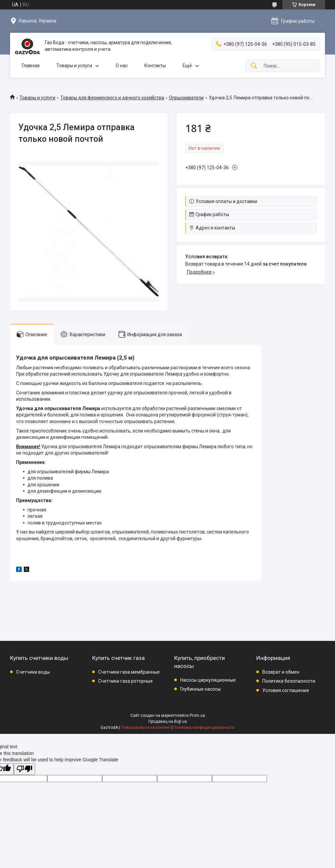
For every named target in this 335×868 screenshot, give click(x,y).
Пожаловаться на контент (146, 728)
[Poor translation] (24, 769)
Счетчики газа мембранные (129, 672)
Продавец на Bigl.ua (168, 721)
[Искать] (254, 66)
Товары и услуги (74, 66)
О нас (122, 66)
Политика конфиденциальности (204, 728)
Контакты (155, 66)
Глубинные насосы (200, 689)
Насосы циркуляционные (208, 680)
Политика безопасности (289, 681)
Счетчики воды (33, 672)
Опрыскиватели (186, 98)
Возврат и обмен (281, 672)
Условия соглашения (286, 690)
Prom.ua (197, 715)
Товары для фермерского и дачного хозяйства (112, 98)
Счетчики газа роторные (125, 681)
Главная (31, 66)
